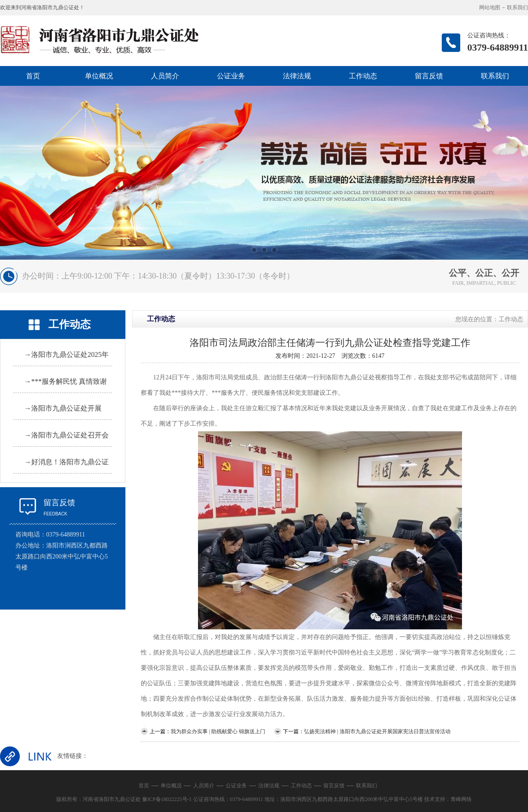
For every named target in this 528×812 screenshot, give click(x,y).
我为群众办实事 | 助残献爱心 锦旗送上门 (218, 731)
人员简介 (165, 76)
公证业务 (231, 76)
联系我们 (517, 7)
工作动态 (363, 76)
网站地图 (490, 7)
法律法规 (297, 76)
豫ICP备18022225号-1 (167, 799)
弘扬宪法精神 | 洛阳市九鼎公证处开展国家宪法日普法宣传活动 (377, 731)
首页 (33, 76)
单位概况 (99, 76)
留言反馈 (429, 76)
